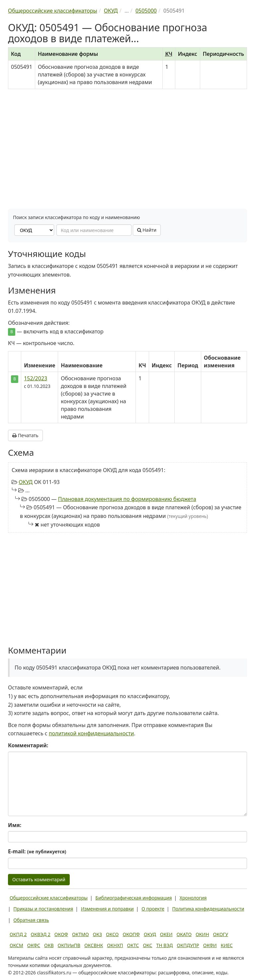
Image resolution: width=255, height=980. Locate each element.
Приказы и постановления (43, 909)
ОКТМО (81, 934)
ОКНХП (115, 945)
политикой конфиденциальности (91, 733)
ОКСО (112, 934)
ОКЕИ (166, 934)
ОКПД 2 (18, 934)
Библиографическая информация (133, 898)
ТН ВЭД (165, 945)
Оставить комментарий (39, 879)
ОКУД (26, 482)
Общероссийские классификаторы (49, 898)
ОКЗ (97, 934)
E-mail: (37, 851)
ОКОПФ (131, 934)
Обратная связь (31, 920)
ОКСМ (16, 945)
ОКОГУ (221, 934)
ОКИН (202, 934)
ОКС (147, 945)
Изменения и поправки (107, 909)
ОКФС (34, 945)
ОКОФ (61, 934)
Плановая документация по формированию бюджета (127, 499)
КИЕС (227, 945)
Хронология (193, 898)
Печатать (25, 435)
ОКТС (133, 945)
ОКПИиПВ (69, 945)
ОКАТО (184, 934)
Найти (147, 230)
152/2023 (36, 378)
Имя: (15, 825)
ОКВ (49, 945)
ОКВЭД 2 (41, 934)
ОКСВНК (94, 945)
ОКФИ (210, 945)
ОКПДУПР (188, 945)
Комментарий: (28, 745)
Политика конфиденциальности (208, 909)
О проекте (153, 909)
